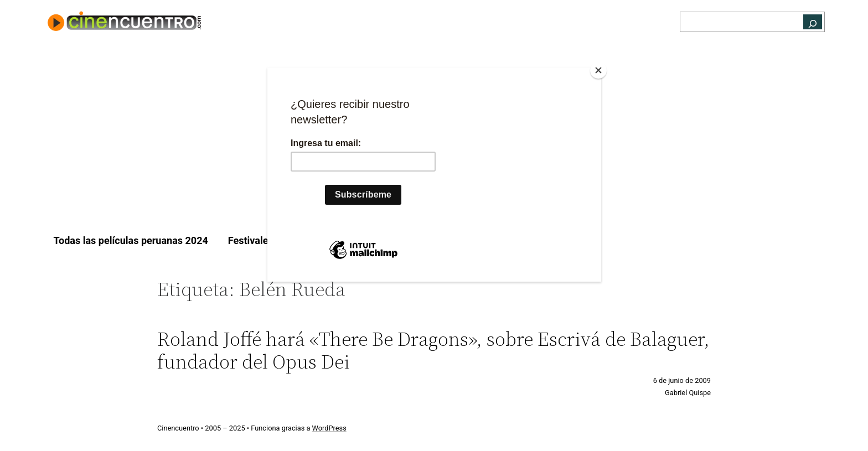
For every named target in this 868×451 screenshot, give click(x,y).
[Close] (598, 70)
